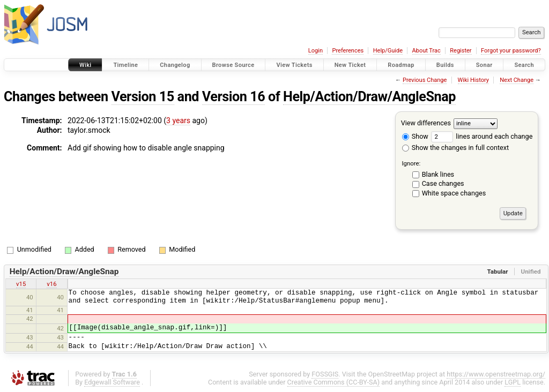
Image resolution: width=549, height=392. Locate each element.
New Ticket (350, 65)
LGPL (513, 382)
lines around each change (482, 136)
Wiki (86, 65)
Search (524, 65)
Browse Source (233, 65)
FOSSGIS (325, 374)
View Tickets (294, 65)
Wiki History (473, 80)
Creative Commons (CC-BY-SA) (334, 382)
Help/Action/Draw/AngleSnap (369, 97)
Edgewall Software (112, 382)
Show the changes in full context (455, 148)
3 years (178, 120)
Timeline (125, 65)
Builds (445, 65)
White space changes (454, 193)
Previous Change (425, 80)
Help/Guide (388, 51)
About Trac (426, 51)
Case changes (443, 183)
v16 (51, 284)
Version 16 (233, 97)
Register (461, 51)
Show (415, 136)
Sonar (484, 65)
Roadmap (401, 65)
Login (316, 51)
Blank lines (438, 174)
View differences (426, 123)
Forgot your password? (511, 51)
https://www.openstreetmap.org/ (496, 374)
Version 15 (143, 97)
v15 (21, 284)
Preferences (348, 51)
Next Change (517, 80)
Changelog (175, 65)
